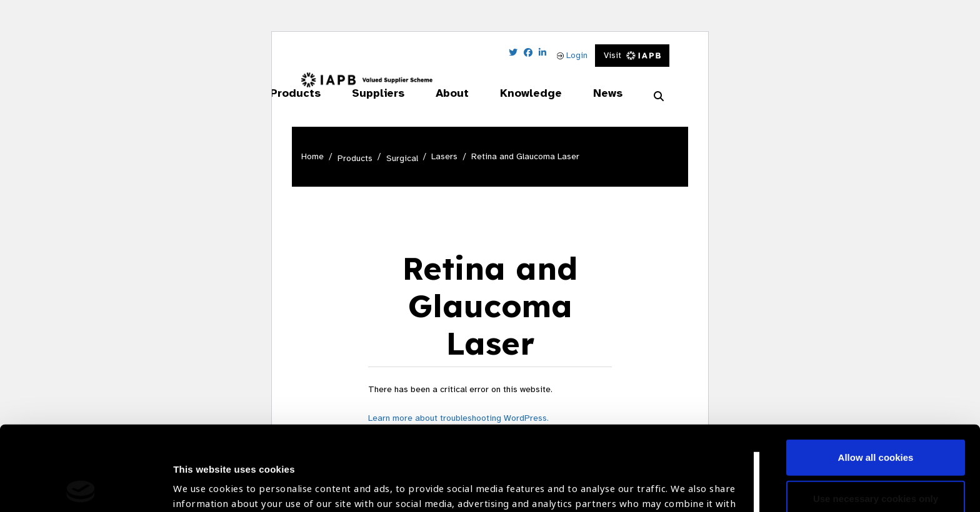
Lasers (444, 156)
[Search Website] (659, 97)
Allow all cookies (876, 373)
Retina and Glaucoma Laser (525, 156)
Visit (632, 55)
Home (312, 156)
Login (572, 55)
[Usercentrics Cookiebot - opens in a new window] (81, 488)
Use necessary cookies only (876, 414)
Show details (202, 475)
